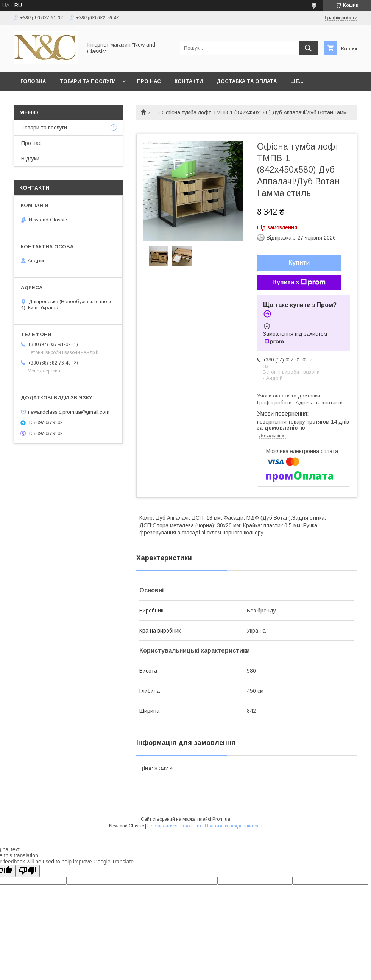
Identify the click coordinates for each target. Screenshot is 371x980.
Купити (299, 263)
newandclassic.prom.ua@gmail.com (69, 412)
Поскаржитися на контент (174, 826)
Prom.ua (221, 819)
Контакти (189, 81)
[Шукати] (308, 48)
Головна (33, 81)
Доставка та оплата (247, 81)
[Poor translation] (28, 871)
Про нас (149, 81)
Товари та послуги (88, 81)
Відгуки (30, 159)
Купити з (299, 282)
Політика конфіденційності (234, 826)
